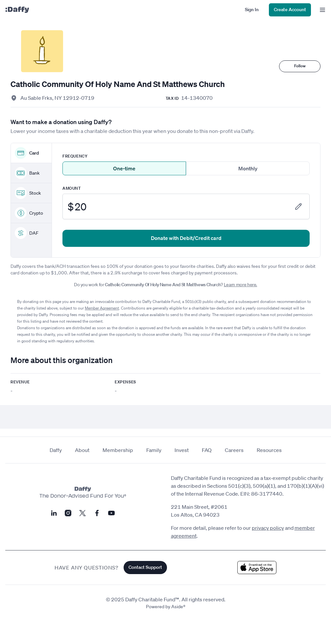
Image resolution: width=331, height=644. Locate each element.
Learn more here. (240, 285)
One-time (124, 168)
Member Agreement (102, 308)
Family (154, 450)
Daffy (56, 450)
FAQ (207, 450)
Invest (182, 450)
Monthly (248, 168)
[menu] (321, 10)
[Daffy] (17, 10)
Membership (118, 450)
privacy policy (268, 528)
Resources (269, 450)
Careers (234, 450)
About (82, 450)
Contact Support (145, 567)
